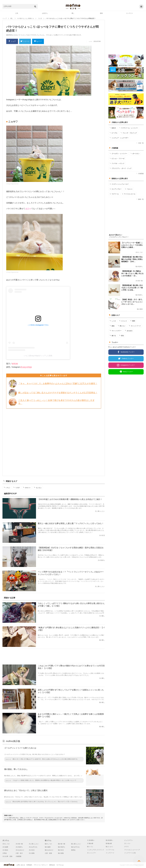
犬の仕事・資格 (7, 856)
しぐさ (113, 321)
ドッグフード (110, 853)
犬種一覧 (140, 143)
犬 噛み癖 (90, 843)
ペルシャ (129, 189)
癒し (73, 13)
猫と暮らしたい (76, 844)
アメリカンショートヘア (132, 850)
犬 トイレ (127, 843)
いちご (7, 488)
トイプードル (110, 850)
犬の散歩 (5, 850)
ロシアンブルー (116, 189)
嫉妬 (112, 326)
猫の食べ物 (62, 844)
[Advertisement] (54, 442)
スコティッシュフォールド (119, 184)
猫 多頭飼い (109, 840)
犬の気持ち (19, 847)
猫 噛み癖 (109, 843)
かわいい (27, 488)
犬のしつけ (6, 844)
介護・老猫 (48, 853)
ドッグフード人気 (130, 853)
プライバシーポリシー (41, 865)
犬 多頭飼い (91, 840)
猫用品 (73, 850)
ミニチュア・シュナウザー (119, 138)
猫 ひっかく (109, 847)
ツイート (25, 41)
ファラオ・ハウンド (117, 163)
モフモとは (60, 865)
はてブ (38, 41)
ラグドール (114, 194)
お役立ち (45, 13)
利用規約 (29, 865)
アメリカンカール (129, 194)
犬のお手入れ (33, 847)
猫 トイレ (90, 847)
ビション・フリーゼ (117, 158)
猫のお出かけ (49, 850)
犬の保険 (32, 853)
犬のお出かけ (20, 850)
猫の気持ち (62, 847)
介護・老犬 (19, 853)
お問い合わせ (21, 865)
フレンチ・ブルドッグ (129, 133)
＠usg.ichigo (26, 367)
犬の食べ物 (19, 844)
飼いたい (122, 326)
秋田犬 (113, 128)
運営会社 (52, 865)
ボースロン (135, 154)
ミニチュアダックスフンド (96, 850)
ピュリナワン (129, 840)
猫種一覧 (140, 199)
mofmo (73, 7)
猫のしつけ (48, 844)
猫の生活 (61, 850)
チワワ (126, 847)
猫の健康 (48, 847)
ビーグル (113, 133)
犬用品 (5, 853)
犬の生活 (32, 850)
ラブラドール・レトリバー (129, 128)
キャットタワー (116, 331)
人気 (17, 13)
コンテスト (130, 13)
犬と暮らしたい (34, 844)
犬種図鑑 (140, 174)
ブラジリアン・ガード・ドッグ (121, 168)
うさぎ (16, 488)
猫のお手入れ (75, 847)
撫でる (113, 336)
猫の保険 (61, 853)
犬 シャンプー (92, 853)
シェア (12, 41)
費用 (133, 321)
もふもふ (38, 488)
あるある (129, 331)
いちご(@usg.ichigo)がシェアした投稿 (38, 356)
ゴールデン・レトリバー (118, 154)
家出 (122, 336)
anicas (15, 363)
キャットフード (135, 326)
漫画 (101, 13)
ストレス (123, 321)
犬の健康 (5, 847)
